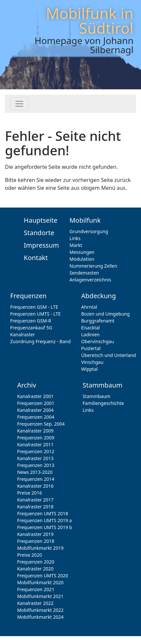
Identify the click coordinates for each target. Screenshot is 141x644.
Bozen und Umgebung (106, 314)
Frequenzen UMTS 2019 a (44, 520)
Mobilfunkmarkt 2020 (40, 582)
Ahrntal (89, 307)
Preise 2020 (30, 555)
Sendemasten (84, 273)
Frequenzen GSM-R (31, 321)
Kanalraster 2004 (35, 410)
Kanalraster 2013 (35, 458)
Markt (76, 245)
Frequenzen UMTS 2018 (42, 513)
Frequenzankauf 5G (31, 328)
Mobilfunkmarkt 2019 (40, 548)
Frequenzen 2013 (36, 465)
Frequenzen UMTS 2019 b (45, 527)
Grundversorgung (89, 231)
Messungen (82, 252)
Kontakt (36, 258)
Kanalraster (22, 334)
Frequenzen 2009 (36, 438)
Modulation (82, 259)
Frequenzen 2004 (36, 417)
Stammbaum (97, 396)
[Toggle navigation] (19, 104)
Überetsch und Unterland (109, 355)
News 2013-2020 (35, 472)
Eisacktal (91, 328)
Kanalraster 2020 (35, 569)
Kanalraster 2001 (35, 396)
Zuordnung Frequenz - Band (40, 341)
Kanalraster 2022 (35, 603)
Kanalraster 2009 (35, 431)
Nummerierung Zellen (93, 266)
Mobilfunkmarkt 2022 (40, 610)
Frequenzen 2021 (36, 589)
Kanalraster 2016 (35, 486)
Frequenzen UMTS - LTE (35, 314)
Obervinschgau (98, 341)
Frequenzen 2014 (36, 479)
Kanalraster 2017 (35, 500)
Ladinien (91, 334)
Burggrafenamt (98, 321)
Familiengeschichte (103, 403)
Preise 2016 (30, 493)
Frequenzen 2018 (36, 541)
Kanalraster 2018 (35, 507)
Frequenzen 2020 (36, 562)
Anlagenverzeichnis (90, 280)
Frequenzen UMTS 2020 (42, 576)
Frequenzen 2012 (36, 451)
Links (75, 238)
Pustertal (91, 348)
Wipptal (90, 369)
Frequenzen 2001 (36, 403)
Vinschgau (92, 362)
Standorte (39, 233)
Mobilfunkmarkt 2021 (40, 596)
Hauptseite (41, 220)
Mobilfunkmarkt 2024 (40, 617)
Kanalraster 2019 (35, 534)
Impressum (41, 245)
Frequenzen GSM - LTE (34, 307)
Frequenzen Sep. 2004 (41, 424)
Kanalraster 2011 (35, 444)
